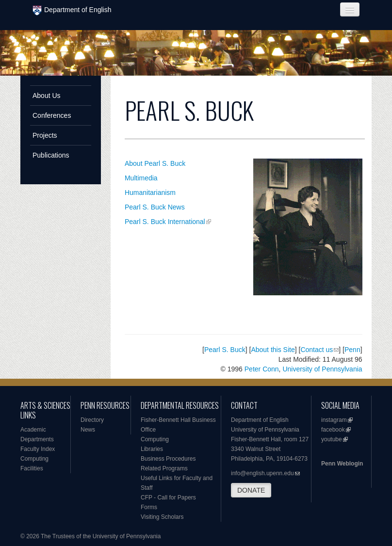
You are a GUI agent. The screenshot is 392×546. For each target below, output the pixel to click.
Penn (352, 350)
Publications (51, 155)
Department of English (72, 10)
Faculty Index (38, 449)
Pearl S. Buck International (165, 222)
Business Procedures (168, 459)
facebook (333, 430)
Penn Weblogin (342, 464)
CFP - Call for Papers (168, 498)
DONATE (251, 490)
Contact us (317, 350)
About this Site (273, 350)
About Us (47, 96)
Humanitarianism (150, 193)
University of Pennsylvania (322, 369)
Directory (92, 420)
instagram (334, 420)
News (88, 430)
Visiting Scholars (162, 517)
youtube (332, 439)
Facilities (32, 468)
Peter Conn (262, 369)
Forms (149, 507)
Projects (45, 135)
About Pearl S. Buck (155, 163)
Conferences (52, 115)
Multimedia (141, 178)
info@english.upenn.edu (262, 473)
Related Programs (164, 468)
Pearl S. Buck (225, 350)
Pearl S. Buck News (155, 207)
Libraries (152, 449)
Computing (34, 459)
